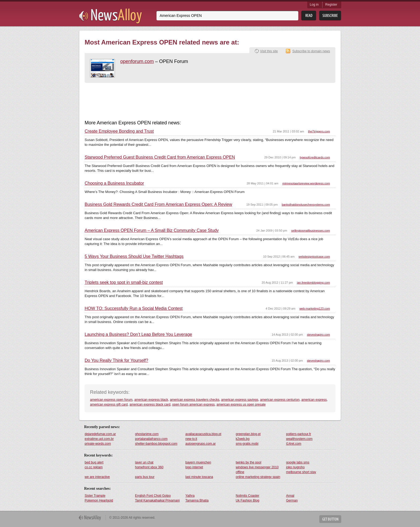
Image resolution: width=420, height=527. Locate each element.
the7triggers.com (319, 131)
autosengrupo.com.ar (200, 444)
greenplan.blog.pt (248, 434)
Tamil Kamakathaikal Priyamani (157, 500)
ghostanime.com (147, 434)
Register (331, 5)
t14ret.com (294, 444)
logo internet (194, 467)
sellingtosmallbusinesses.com (311, 231)
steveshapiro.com (318, 335)
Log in (314, 5)
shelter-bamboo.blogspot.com (156, 444)
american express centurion (280, 400)
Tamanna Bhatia (197, 500)
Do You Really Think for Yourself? (116, 361)
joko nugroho (295, 467)
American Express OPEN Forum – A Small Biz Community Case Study (152, 231)
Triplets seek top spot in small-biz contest (124, 283)
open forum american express (194, 404)
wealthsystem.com (299, 439)
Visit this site (269, 51)
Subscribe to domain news (311, 51)
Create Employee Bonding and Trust (119, 131)
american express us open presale (241, 404)
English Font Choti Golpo (153, 496)
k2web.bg (243, 439)
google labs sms (298, 462)
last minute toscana (199, 477)
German (292, 500)
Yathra (190, 496)
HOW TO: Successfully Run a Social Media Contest (134, 309)
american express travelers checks (195, 400)
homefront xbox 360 (149, 467)
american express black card (150, 404)
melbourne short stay (301, 472)
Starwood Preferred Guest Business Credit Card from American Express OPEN (160, 157)
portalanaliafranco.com (151, 439)
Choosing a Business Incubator (114, 183)
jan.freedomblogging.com (313, 283)
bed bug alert (94, 462)
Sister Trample (95, 496)
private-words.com (98, 444)
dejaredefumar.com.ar (100, 434)
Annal (290, 496)
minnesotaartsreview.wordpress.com (306, 183)
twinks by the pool (248, 462)
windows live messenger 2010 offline (257, 470)
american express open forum (111, 400)
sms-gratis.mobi (247, 444)
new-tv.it (191, 439)
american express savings (240, 400)
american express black (151, 400)
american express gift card (109, 404)
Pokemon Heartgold (99, 500)
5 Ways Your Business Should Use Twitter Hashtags (134, 257)
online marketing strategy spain (258, 477)
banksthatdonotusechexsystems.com (306, 205)
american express (314, 400)
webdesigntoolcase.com (314, 257)
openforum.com (137, 61)
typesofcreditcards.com (315, 157)
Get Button (330, 519)
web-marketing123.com (315, 309)
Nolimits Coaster (247, 496)
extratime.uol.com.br (99, 439)
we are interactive (97, 477)
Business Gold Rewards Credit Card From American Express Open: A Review (158, 205)
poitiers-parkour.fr (299, 434)
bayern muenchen (198, 462)
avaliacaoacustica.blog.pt (203, 434)
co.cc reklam (94, 467)
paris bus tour (145, 477)
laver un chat (144, 462)
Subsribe (330, 16)
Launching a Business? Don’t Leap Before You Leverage (138, 335)
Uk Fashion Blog (247, 500)
